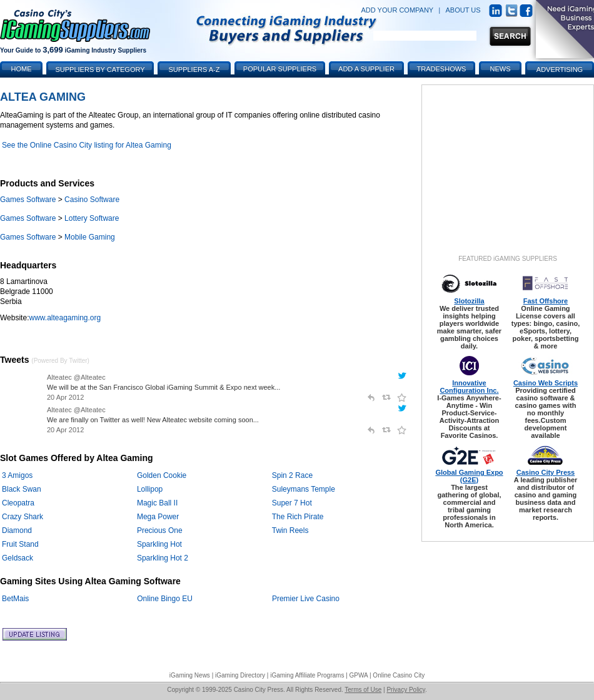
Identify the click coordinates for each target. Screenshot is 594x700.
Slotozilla (469, 301)
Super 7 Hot (292, 503)
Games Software (28, 200)
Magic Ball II (157, 503)
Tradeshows (442, 69)
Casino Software (92, 200)
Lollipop (150, 489)
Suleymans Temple (304, 489)
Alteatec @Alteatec (76, 377)
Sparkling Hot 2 (163, 558)
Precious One (160, 530)
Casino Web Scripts (546, 383)
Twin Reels (290, 530)
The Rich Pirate (298, 517)
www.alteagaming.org (65, 318)
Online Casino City (399, 675)
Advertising (560, 69)
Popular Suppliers (280, 69)
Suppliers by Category (100, 69)
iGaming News (190, 675)
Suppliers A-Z (194, 69)
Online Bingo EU (165, 599)
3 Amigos (17, 475)
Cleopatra (18, 503)
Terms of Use (363, 690)
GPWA (359, 675)
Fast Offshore (546, 301)
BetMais (15, 599)
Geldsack (18, 558)
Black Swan (22, 489)
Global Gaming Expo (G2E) (469, 476)
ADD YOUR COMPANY (397, 10)
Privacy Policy (406, 690)
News (501, 69)
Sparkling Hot (159, 544)
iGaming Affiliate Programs (307, 675)
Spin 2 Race (292, 475)
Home (22, 69)
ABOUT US (463, 10)
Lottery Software (92, 218)
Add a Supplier (366, 69)
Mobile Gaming (90, 237)
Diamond (17, 530)
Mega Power (158, 517)
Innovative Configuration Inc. (469, 387)
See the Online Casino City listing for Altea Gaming (87, 145)
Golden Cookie (162, 475)
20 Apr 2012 (65, 397)
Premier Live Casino (306, 599)
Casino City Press (546, 472)
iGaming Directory (240, 675)
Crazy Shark (23, 517)
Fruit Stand (20, 544)
